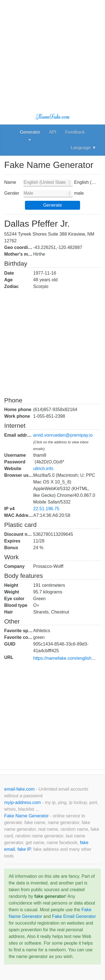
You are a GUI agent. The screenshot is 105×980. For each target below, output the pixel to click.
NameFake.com (53, 117)
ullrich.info (43, 469)
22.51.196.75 (46, 509)
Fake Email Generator (74, 916)
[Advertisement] (53, 52)
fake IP (24, 849)
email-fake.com (20, 789)
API (53, 132)
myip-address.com (23, 802)
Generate (53, 205)
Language (84, 148)
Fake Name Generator (27, 816)
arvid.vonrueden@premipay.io (63, 435)
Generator (30, 132)
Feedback (75, 132)
